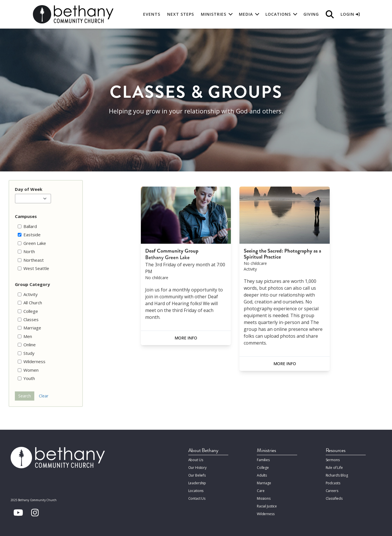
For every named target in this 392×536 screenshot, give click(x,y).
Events (152, 14)
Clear (44, 396)
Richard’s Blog (337, 475)
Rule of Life (334, 468)
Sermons (333, 460)
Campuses (26, 216)
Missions (264, 498)
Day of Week (29, 189)
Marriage (264, 483)
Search (25, 396)
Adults (262, 475)
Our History (198, 468)
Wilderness (266, 514)
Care (261, 491)
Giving (311, 14)
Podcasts (333, 483)
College (263, 468)
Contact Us (197, 498)
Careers (332, 491)
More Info (186, 338)
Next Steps (181, 14)
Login (350, 14)
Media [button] (246, 14)
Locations (196, 491)
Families (263, 460)
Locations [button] (278, 14)
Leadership (197, 483)
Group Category (32, 284)
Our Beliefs (197, 475)
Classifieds (334, 498)
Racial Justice (267, 506)
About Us (196, 460)
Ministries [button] (214, 14)
